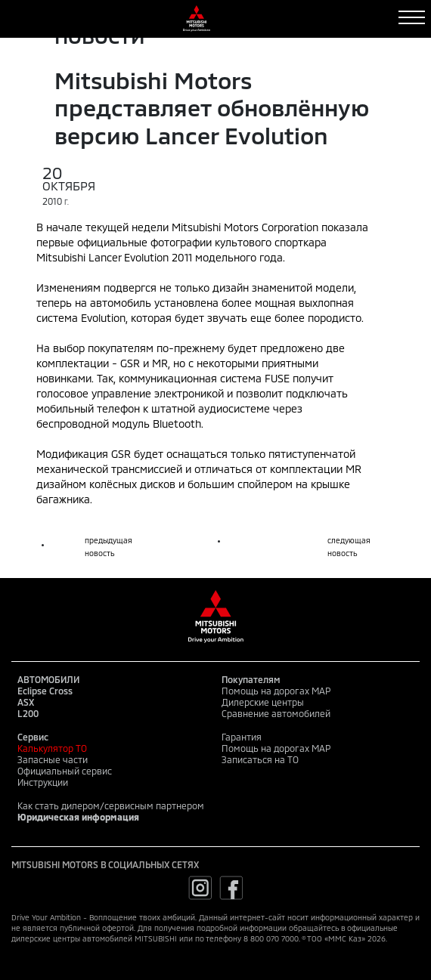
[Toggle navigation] (412, 17)
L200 (28, 713)
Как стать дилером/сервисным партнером (111, 805)
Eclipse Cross (45, 691)
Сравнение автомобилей (276, 713)
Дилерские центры (263, 702)
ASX (26, 702)
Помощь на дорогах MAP (276, 691)
